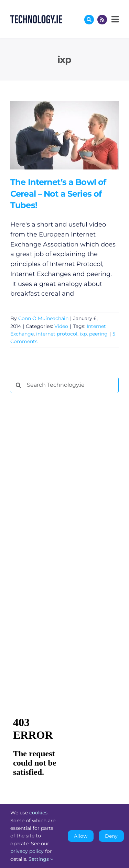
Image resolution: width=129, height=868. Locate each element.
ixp (83, 334)
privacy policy (27, 851)
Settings (41, 859)
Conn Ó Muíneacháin (43, 318)
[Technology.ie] (36, 18)
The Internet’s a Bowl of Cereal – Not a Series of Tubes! (58, 194)
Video (61, 326)
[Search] (19, 385)
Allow (81, 836)
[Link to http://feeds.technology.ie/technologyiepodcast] (102, 20)
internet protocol (57, 334)
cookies (38, 813)
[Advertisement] (62, 503)
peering (98, 334)
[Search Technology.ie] (64, 385)
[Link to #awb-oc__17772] (89, 20)
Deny (111, 836)
